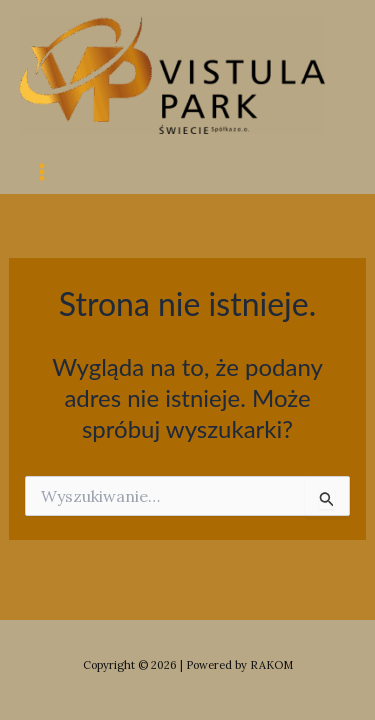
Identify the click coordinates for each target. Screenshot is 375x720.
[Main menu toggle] (42, 172)
